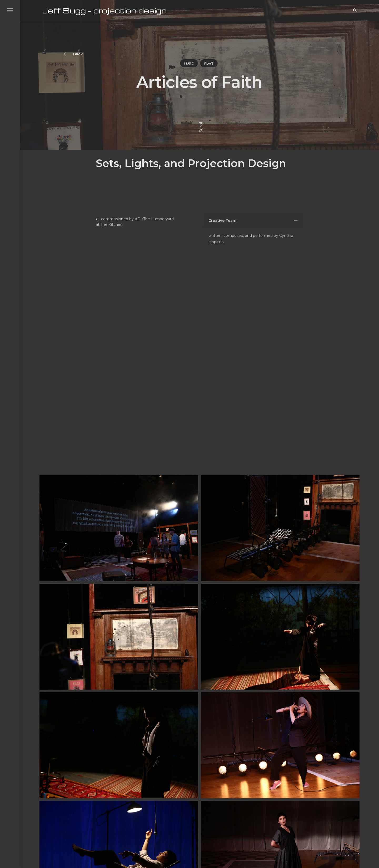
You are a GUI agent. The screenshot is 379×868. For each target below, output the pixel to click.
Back (74, 54)
